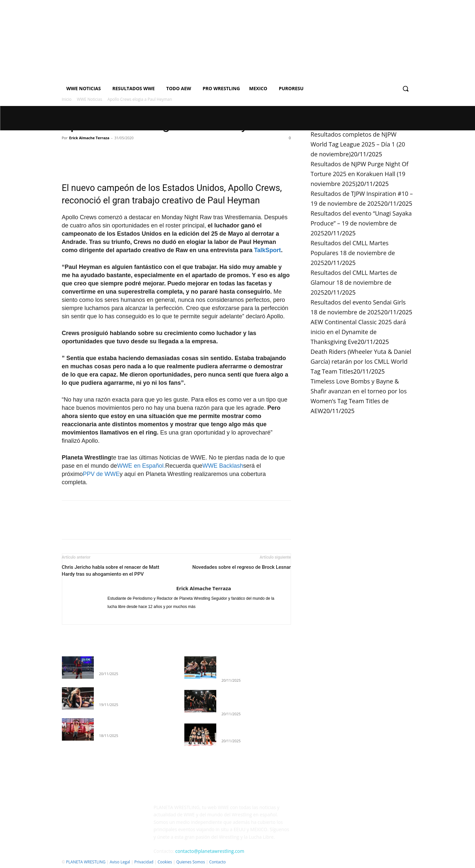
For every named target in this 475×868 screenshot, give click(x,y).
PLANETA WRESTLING (86, 862)
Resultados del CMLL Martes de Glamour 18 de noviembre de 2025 (354, 282)
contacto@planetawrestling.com (210, 851)
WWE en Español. (141, 466)
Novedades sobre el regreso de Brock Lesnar (241, 567)
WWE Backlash (223, 466)
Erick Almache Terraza (89, 138)
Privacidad (144, 862)
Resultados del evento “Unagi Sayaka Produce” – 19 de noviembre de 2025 (361, 223)
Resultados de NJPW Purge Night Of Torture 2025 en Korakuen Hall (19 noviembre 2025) (360, 174)
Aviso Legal (120, 862)
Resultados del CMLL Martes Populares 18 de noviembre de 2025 (353, 253)
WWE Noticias (90, 99)
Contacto (217, 862)
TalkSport (268, 250)
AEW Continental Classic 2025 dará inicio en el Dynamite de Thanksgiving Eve (358, 332)
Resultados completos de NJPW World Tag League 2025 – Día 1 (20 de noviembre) (358, 144)
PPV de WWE (101, 474)
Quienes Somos (190, 862)
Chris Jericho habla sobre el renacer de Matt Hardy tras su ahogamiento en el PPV (111, 571)
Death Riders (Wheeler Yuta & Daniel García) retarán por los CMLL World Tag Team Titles (361, 361)
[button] (406, 89)
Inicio (67, 99)
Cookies (165, 862)
